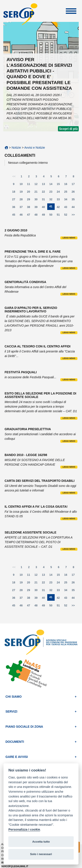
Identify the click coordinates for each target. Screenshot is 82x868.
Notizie (16, 148)
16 (67, 185)
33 (59, 200)
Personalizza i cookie (24, 829)
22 (45, 193)
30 (37, 200)
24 (59, 193)
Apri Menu (71, 11)
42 (59, 208)
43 (67, 208)
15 (59, 185)
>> (73, 215)
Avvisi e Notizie (35, 148)
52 (67, 216)
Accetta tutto (41, 842)
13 (45, 185)
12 (37, 185)
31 (45, 200)
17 (74, 185)
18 (15, 193)
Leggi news (69, 238)
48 (37, 216)
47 (30, 216)
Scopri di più (68, 129)
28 (22, 200)
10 (22, 185)
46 (22, 216)
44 (74, 208)
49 (45, 216)
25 (67, 193)
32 (52, 200)
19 (22, 193)
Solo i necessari (41, 854)
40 (45, 208)
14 (52, 185)
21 (37, 193)
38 (30, 208)
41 (52, 207)
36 (15, 208)
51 (59, 216)
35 (74, 200)
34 (67, 200)
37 (22, 208)
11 (30, 185)
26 (74, 193)
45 (15, 216)
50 (52, 216)
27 (15, 200)
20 (30, 193)
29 (30, 200)
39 (37, 208)
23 (52, 193)
